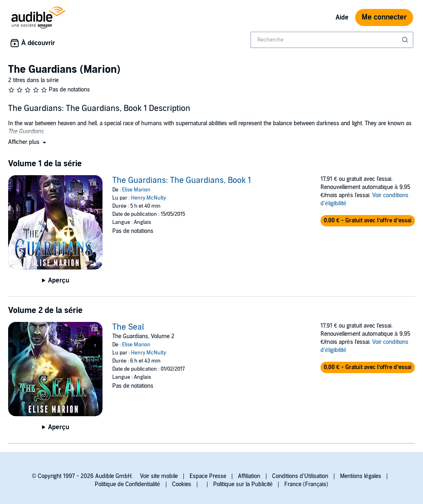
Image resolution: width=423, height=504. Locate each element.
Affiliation (249, 476)
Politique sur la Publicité (243, 484)
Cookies (182, 484)
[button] (28, 142)
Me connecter (384, 17)
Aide (342, 17)
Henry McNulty (148, 198)
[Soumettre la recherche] (406, 40)
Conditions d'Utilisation (300, 476)
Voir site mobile (159, 476)
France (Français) (306, 484)
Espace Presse (208, 476)
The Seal (128, 327)
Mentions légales (361, 476)
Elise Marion (136, 190)
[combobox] (332, 40)
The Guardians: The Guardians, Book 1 (182, 180)
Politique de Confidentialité (128, 484)
